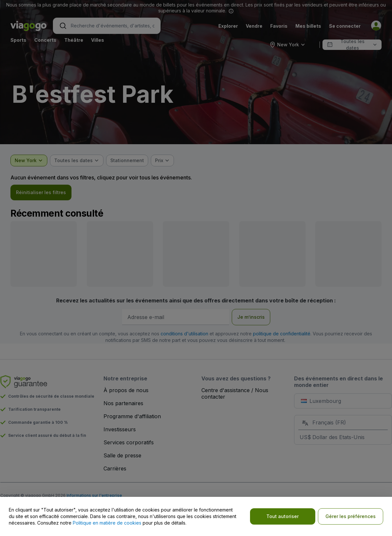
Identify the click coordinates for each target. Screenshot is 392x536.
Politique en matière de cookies (107, 523)
